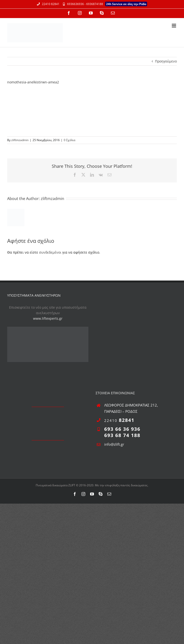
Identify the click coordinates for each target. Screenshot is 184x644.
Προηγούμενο (166, 61)
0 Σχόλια (69, 140)
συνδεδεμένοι (50, 252)
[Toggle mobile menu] (174, 26)
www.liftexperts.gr (48, 318)
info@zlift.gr (114, 444)
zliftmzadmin (20, 140)
